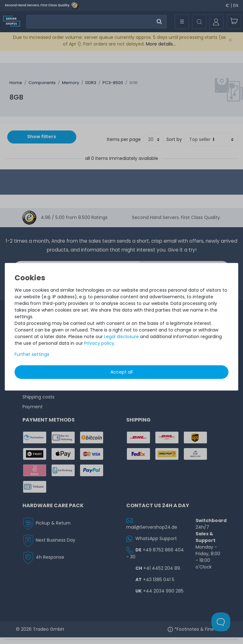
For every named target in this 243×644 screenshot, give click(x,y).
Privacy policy (99, 343)
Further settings (32, 354)
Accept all (121, 372)
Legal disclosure (121, 337)
